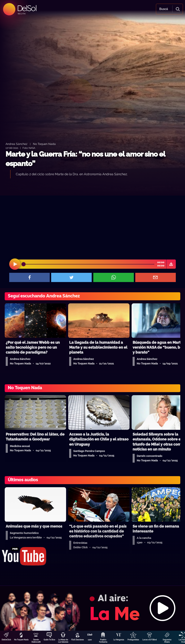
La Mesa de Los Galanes (63, 641)
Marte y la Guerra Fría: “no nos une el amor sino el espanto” (85, 159)
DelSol (27, 8)
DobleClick (6, 640)
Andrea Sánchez (16, 144)
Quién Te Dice (49, 640)
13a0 (90, 640)
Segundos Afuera (167, 641)
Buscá (164, 9)
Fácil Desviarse (77, 640)
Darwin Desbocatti (36, 641)
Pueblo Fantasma (103, 641)
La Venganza (119, 640)
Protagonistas (133, 640)
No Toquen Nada (21, 640)
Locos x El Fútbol (150, 640)
